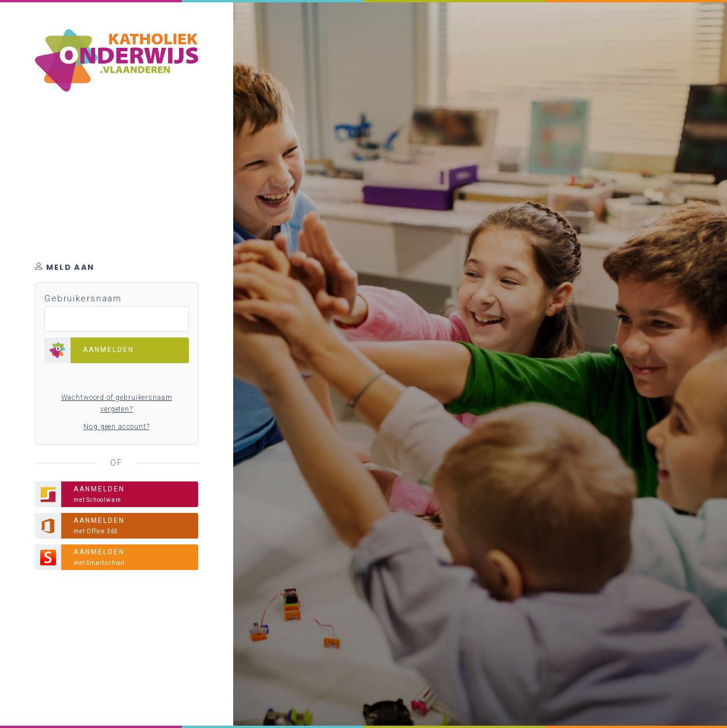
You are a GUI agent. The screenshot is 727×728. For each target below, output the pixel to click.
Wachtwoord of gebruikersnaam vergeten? (117, 403)
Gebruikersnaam (83, 298)
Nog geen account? (116, 427)
